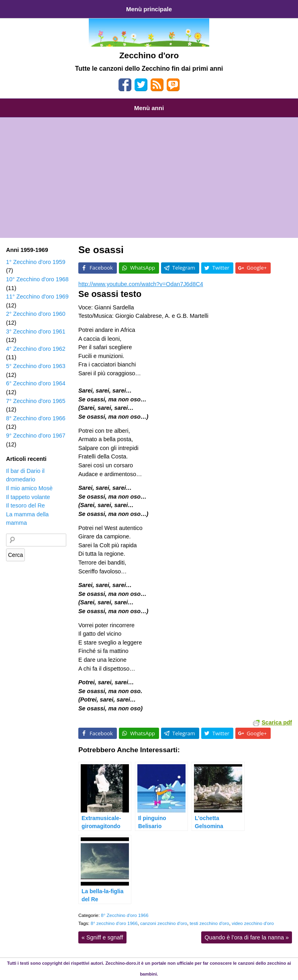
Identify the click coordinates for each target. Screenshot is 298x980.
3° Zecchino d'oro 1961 (36, 331)
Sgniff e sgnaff (102, 937)
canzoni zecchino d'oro (164, 923)
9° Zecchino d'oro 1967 (36, 436)
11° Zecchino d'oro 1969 (37, 297)
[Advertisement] (149, 178)
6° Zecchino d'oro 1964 (36, 383)
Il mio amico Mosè (29, 488)
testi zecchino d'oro (209, 923)
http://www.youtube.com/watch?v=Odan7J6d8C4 (141, 284)
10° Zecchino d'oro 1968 (37, 279)
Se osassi (101, 250)
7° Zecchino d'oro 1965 (36, 401)
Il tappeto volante (28, 497)
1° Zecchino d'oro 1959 (36, 262)
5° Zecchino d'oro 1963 (36, 366)
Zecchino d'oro (149, 55)
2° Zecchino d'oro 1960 (36, 314)
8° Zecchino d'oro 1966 (125, 915)
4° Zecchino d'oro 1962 (36, 349)
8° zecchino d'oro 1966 (114, 923)
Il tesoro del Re (26, 505)
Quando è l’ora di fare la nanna (247, 937)
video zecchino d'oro (253, 923)
